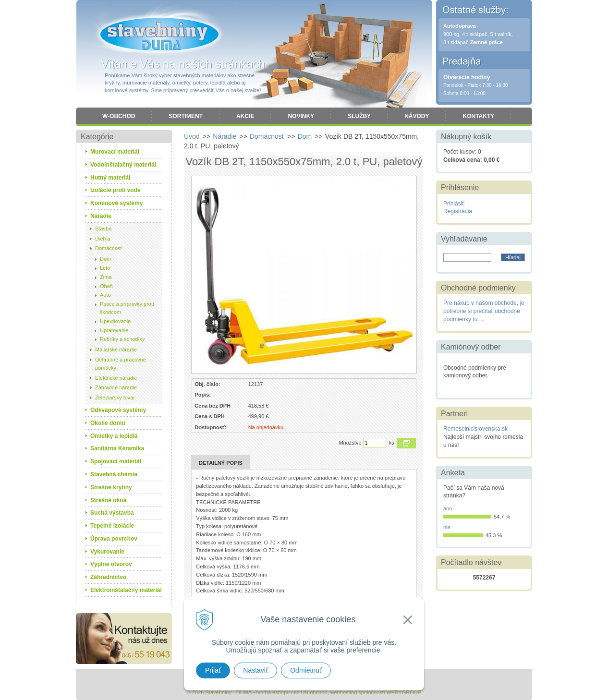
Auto (105, 295)
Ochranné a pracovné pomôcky (121, 364)
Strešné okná (108, 500)
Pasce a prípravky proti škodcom (127, 308)
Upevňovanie (115, 321)
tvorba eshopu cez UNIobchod (292, 692)
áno (448, 508)
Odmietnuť (306, 670)
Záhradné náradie (116, 387)
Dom (105, 259)
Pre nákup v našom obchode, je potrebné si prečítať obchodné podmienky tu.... (484, 311)
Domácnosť (109, 248)
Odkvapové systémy (118, 410)
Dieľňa (103, 239)
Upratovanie (114, 330)
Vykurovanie (107, 552)
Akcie (245, 116)
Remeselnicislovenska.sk (475, 429)
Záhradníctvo (108, 577)
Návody (417, 116)
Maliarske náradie (116, 350)
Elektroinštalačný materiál (126, 590)
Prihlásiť (454, 204)
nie (447, 527)
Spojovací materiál (116, 461)
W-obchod (119, 116)
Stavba (103, 229)
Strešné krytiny (111, 487)
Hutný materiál (110, 178)
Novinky (301, 116)
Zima (106, 277)
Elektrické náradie (116, 378)
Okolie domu (108, 423)
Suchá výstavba (112, 513)
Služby (359, 116)
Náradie (101, 216)
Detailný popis (221, 463)
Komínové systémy (116, 203)
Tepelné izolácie (112, 526)
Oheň (106, 286)
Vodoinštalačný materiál (123, 165)
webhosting (344, 692)
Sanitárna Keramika (117, 448)
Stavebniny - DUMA (159, 35)
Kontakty (478, 116)
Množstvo (350, 443)
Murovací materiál (115, 152)
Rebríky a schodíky (122, 339)
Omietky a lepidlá (114, 436)
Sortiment (186, 116)
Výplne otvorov (111, 564)
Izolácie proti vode (116, 190)
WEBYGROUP (404, 692)
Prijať (213, 670)
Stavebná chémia (114, 474)
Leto (105, 268)
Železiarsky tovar (115, 398)
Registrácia (458, 211)
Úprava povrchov (114, 539)
